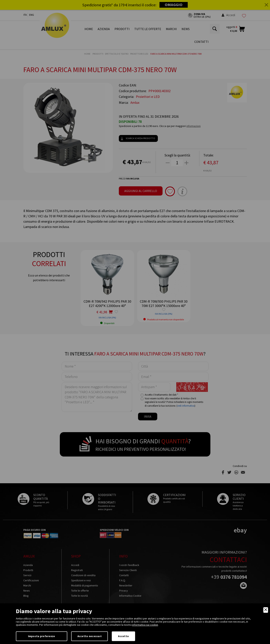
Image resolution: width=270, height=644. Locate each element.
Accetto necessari (90, 636)
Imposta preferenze (42, 636)
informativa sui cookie (145, 625)
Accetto (123, 636)
